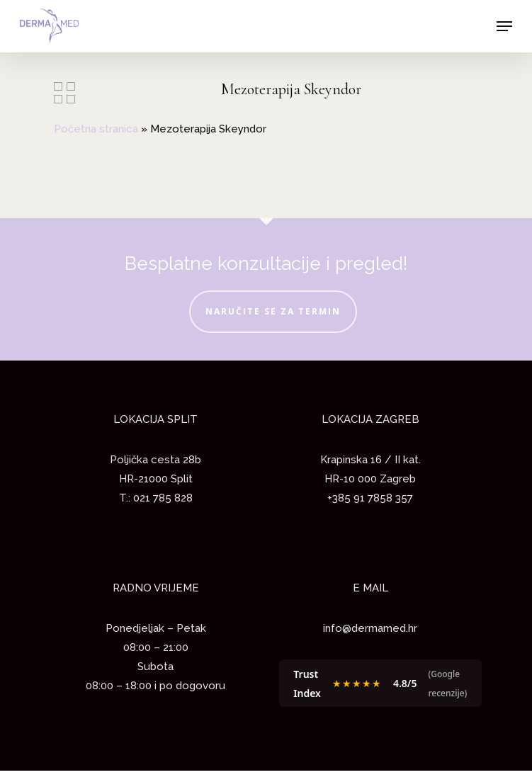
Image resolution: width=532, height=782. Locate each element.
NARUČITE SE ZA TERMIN (273, 311)
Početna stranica (96, 129)
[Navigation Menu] (504, 26)
